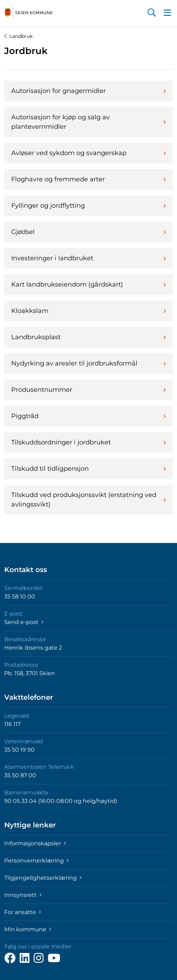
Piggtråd (88, 416)
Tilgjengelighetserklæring (43, 878)
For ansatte (23, 912)
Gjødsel (88, 232)
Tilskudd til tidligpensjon (88, 469)
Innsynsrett (23, 895)
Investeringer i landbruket (88, 258)
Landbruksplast (88, 337)
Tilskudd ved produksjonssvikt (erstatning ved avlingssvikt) (88, 500)
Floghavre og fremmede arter (88, 179)
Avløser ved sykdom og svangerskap (88, 153)
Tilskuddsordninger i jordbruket (88, 442)
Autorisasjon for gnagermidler (88, 91)
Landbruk (18, 36)
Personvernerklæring (36, 861)
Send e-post (24, 622)
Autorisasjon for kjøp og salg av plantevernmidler (88, 122)
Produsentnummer (88, 390)
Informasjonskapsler (35, 843)
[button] (152, 13)
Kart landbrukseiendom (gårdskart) (88, 284)
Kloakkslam (88, 311)
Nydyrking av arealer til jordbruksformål (88, 363)
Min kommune (28, 929)
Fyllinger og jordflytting (88, 206)
